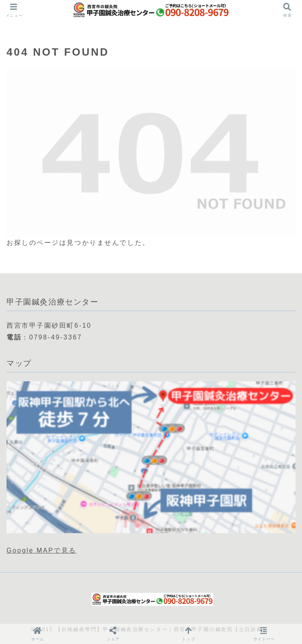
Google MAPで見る (41, 550)
